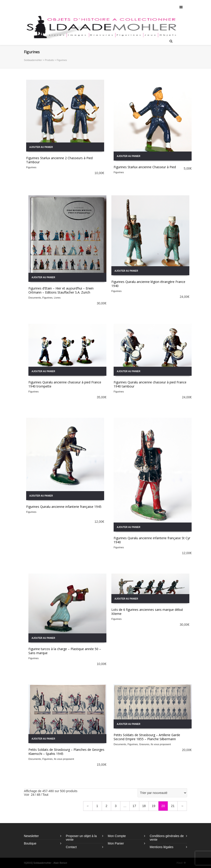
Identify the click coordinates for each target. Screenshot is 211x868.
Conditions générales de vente (167, 838)
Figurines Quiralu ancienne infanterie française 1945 (64, 507)
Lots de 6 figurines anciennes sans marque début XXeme (147, 612)
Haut (181, 863)
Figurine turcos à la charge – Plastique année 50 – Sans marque (65, 651)
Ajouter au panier (41, 147)
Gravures (144, 744)
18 (144, 806)
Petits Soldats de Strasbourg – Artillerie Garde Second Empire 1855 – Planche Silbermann (147, 737)
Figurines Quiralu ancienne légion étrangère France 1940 (148, 284)
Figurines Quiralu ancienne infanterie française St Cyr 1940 (152, 540)
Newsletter (31, 836)
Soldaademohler (33, 60)
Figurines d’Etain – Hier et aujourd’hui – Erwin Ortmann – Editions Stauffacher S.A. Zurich (61, 290)
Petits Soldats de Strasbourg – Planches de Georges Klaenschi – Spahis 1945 (66, 752)
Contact (71, 847)
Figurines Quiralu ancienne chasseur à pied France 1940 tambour (150, 384)
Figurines (31, 167)
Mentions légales (162, 847)
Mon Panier (116, 843)
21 (173, 806)
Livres (57, 298)
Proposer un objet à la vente (81, 838)
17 (134, 806)
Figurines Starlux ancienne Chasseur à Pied (145, 167)
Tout (45, 795)
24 (33, 795)
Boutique (30, 843)
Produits (49, 60)
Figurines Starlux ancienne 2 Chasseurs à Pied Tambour (59, 160)
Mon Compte (117, 836)
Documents (35, 298)
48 (38, 795)
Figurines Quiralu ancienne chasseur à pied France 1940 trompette (65, 384)
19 (154, 806)
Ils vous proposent (64, 759)
